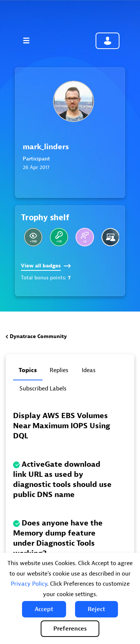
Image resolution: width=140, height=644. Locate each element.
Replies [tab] (59, 370)
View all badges (46, 266)
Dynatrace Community (38, 336)
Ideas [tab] (89, 370)
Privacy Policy (29, 584)
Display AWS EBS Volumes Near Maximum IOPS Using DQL (62, 426)
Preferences (70, 629)
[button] (44, 609)
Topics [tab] (28, 370)
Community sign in (108, 41)
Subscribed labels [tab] (43, 389)
